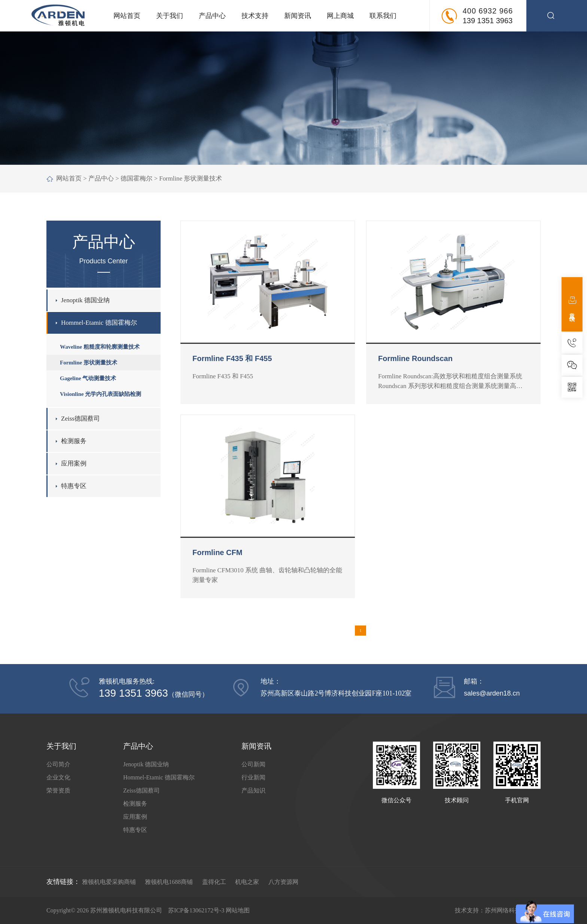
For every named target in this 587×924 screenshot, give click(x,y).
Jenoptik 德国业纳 (85, 300)
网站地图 (238, 910)
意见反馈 (572, 304)
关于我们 (170, 16)
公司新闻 (253, 764)
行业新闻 (253, 777)
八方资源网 (283, 882)
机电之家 (247, 882)
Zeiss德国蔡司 (80, 419)
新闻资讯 (298, 16)
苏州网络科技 (503, 910)
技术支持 (255, 16)
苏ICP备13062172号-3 (196, 910)
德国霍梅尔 (136, 178)
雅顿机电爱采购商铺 (109, 882)
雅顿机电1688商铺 (169, 882)
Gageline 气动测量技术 (88, 378)
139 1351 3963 (488, 21)
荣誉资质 (58, 790)
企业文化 (58, 777)
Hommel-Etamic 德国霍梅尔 (99, 323)
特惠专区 (74, 486)
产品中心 (212, 16)
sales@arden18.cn (492, 693)
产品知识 (253, 790)
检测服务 (74, 441)
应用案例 (74, 463)
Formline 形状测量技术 (191, 178)
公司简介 (58, 764)
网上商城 (340, 16)
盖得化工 (214, 882)
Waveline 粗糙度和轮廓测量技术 (100, 347)
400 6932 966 (488, 11)
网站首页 (127, 16)
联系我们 (383, 16)
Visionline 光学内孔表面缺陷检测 (101, 394)
